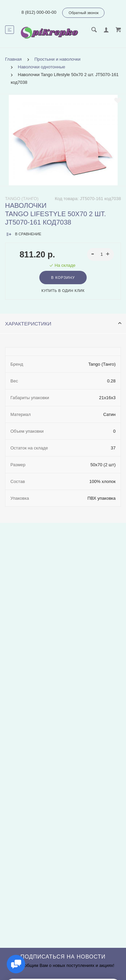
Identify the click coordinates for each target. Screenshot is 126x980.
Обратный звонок (83, 13)
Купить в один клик (63, 291)
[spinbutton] (101, 254)
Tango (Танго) (22, 199)
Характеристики (63, 324)
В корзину (63, 278)
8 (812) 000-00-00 (39, 12)
